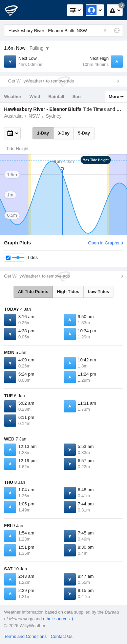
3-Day (63, 133)
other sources (56, 619)
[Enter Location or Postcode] (63, 30)
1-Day (43, 133)
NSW (34, 116)
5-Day (84, 133)
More (114, 97)
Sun (77, 97)
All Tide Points (33, 292)
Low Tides (98, 292)
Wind (35, 97)
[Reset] (105, 30)
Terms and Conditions (25, 636)
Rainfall (56, 97)
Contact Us (62, 636)
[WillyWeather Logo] (15, 10)
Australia (13, 116)
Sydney (54, 116)
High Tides (68, 292)
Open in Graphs (104, 243)
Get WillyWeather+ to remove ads (41, 81)
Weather (13, 97)
